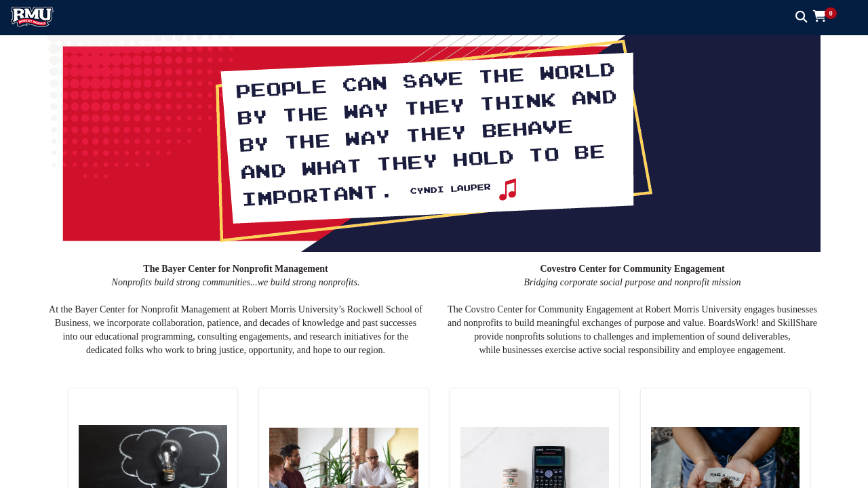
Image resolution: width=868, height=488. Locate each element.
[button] (830, 17)
